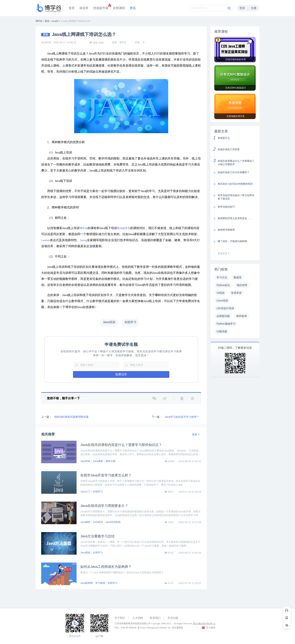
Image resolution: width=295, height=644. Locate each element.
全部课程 (119, 8)
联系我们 (155, 618)
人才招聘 (138, 618)
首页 (72, 8)
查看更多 (224, 253)
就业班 (84, 8)
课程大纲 (110, 461)
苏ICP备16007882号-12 (204, 623)
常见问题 (173, 618)
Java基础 (85, 552)
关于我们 (120, 618)
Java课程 (98, 461)
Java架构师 (87, 583)
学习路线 (100, 583)
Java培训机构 (113, 522)
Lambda (46, 240)
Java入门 (85, 492)
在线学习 (98, 492)
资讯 (133, 8)
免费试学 (121, 374)
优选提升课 (101, 8)
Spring (83, 240)
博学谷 (84, 228)
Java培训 (85, 461)
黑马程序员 (124, 228)
